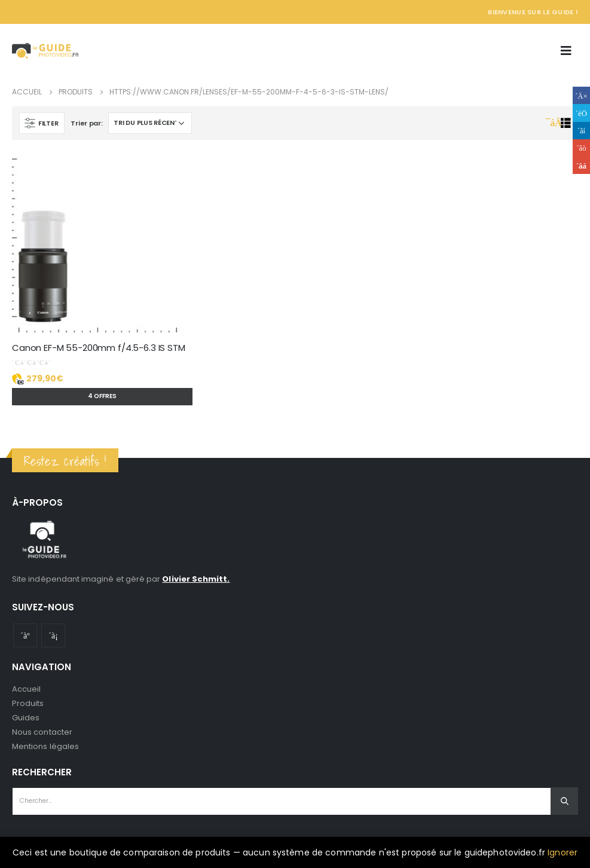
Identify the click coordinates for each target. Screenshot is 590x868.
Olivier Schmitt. (196, 579)
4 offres (102, 396)
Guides (26, 718)
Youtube (25, 635)
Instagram (53, 635)
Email (581, 165)
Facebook (581, 95)
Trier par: (86, 123)
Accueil (26, 689)
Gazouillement (581, 113)
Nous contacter (42, 732)
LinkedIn (581, 131)
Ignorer (563, 852)
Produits (28, 703)
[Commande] (150, 123)
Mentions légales (45, 746)
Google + (581, 148)
